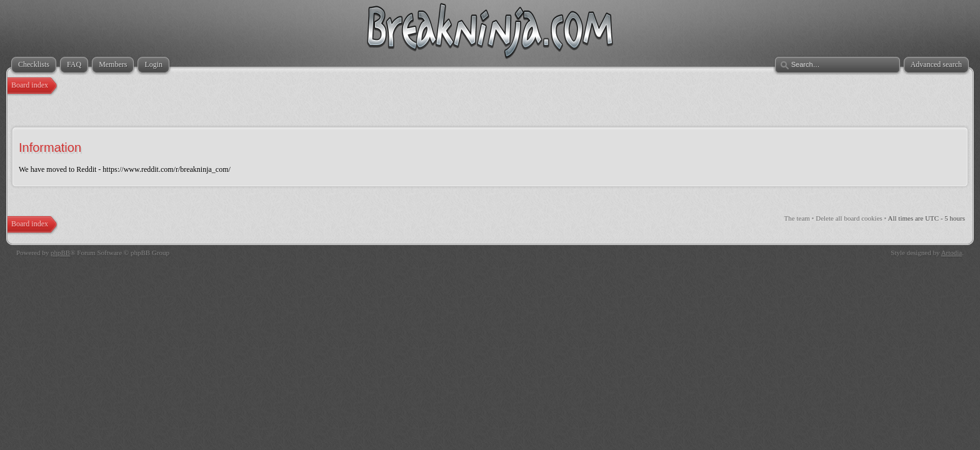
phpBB (60, 252)
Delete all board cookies (849, 218)
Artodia (952, 252)
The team (797, 218)
